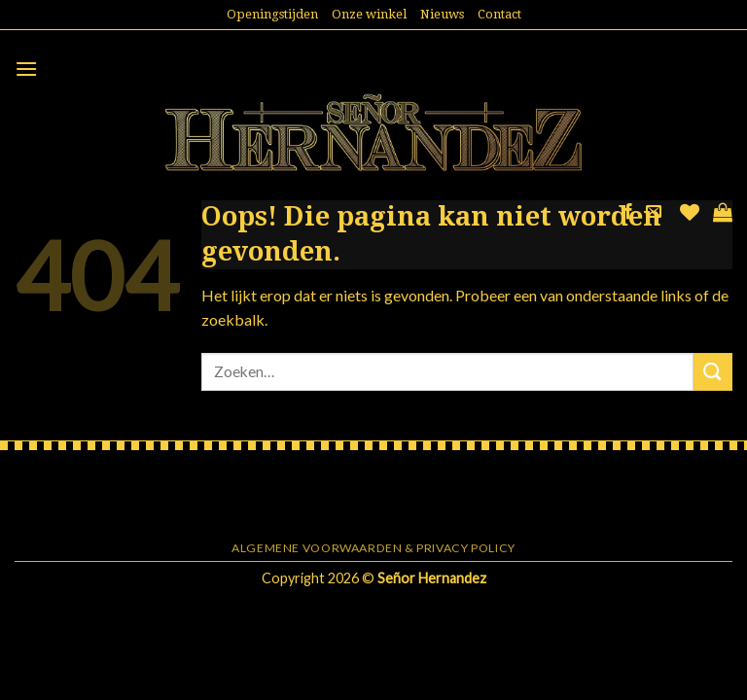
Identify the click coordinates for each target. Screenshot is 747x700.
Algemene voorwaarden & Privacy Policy (373, 548)
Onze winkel (369, 14)
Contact (499, 14)
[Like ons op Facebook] (628, 212)
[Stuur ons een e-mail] (654, 212)
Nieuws (442, 14)
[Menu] (26, 69)
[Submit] (713, 372)
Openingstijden (272, 14)
